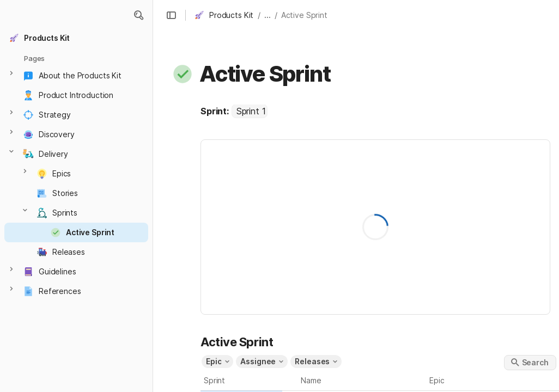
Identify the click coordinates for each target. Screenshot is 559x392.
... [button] (268, 15)
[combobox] (250, 111)
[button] (138, 15)
